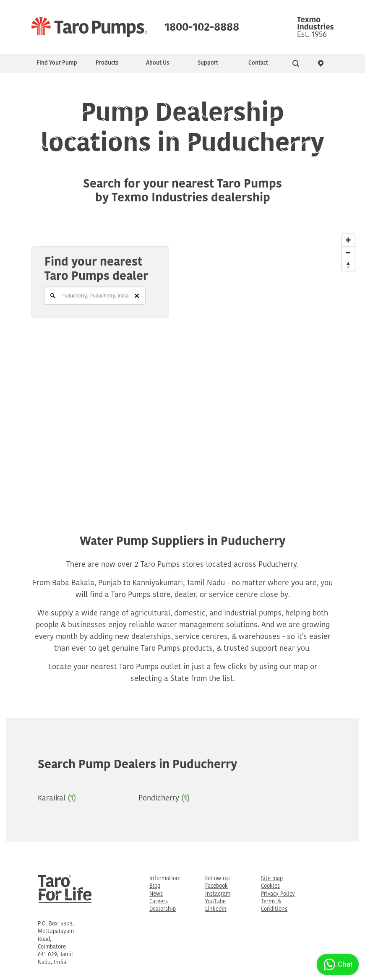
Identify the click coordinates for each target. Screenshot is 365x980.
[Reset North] (348, 265)
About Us (158, 63)
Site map (272, 879)
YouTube (215, 902)
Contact (258, 63)
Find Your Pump (57, 63)
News (156, 894)
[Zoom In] (348, 240)
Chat (337, 964)
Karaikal (57, 799)
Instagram (218, 894)
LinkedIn (216, 909)
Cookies (270, 886)
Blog (155, 886)
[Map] (182, 362)
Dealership (163, 909)
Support (208, 63)
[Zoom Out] (348, 253)
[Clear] (137, 296)
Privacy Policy (278, 894)
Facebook (216, 886)
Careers (159, 902)
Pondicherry (164, 799)
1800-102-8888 (202, 25)
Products (107, 63)
